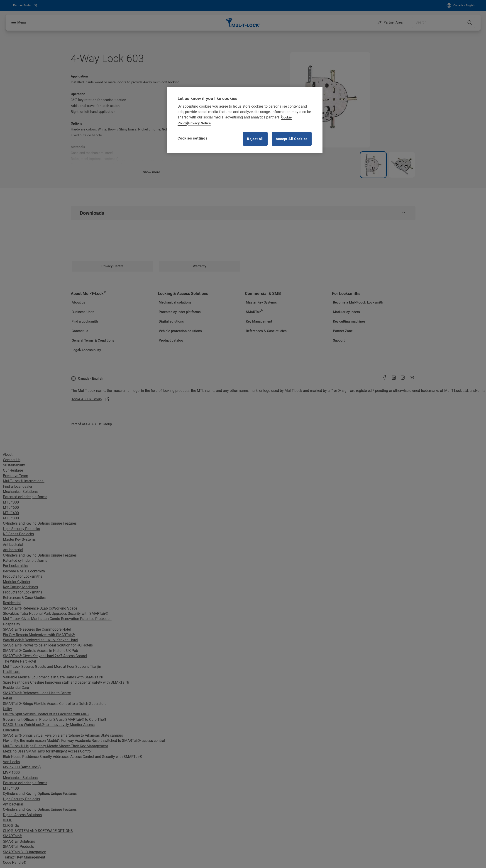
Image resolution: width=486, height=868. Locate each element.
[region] (245, 120)
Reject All (255, 139)
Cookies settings (193, 138)
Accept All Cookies (292, 139)
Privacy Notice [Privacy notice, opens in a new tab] (199, 123)
